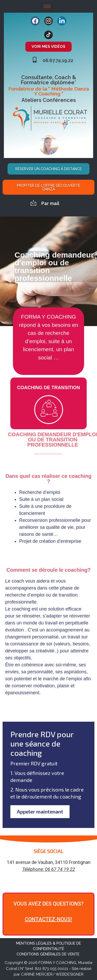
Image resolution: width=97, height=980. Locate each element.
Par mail (50, 203)
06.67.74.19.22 (58, 60)
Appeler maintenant (40, 812)
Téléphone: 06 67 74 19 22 (49, 869)
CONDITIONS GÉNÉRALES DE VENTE (48, 954)
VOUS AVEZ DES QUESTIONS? (48, 904)
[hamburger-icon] (47, 6)
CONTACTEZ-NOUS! (48, 919)
